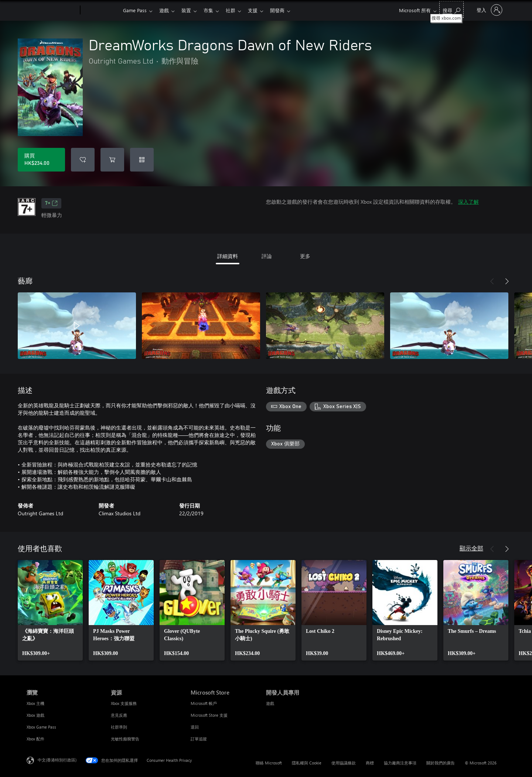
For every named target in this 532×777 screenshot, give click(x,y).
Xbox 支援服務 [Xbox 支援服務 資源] (124, 703)
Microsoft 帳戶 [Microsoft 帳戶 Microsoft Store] (204, 703)
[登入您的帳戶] (489, 10)
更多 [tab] (305, 256)
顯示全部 (471, 548)
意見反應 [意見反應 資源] (119, 715)
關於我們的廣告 (441, 763)
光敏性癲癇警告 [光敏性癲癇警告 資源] (125, 739)
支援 (260, 10)
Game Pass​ (135, 10)
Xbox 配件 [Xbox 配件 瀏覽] (35, 739)
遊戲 (166, 10)
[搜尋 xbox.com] (451, 9)
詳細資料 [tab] (228, 256)
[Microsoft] (52, 10)
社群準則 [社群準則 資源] (119, 727)
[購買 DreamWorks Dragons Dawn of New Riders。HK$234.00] (41, 160)
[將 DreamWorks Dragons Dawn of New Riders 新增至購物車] (112, 160)
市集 (213, 10)
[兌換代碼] (142, 160)
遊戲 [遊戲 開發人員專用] (270, 703)
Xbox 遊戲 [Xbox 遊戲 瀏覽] (35, 715)
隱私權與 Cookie (307, 763)
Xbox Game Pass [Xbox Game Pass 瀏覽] (41, 727)
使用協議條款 (344, 763)
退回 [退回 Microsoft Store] (195, 727)
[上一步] (492, 281)
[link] (50, 610)
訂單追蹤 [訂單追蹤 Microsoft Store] (199, 739)
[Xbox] (101, 10)
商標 (370, 763)
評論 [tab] (267, 256)
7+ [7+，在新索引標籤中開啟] (51, 203)
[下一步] (507, 281)
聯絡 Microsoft (269, 763)
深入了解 (468, 202)
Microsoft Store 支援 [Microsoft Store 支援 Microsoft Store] (209, 715)
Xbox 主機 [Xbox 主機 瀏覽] (35, 703)
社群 (236, 10)
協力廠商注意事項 (400, 763)
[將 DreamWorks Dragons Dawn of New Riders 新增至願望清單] (83, 160)
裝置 (189, 10)
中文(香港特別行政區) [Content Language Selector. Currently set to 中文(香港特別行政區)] (57, 760)
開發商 (286, 10)
